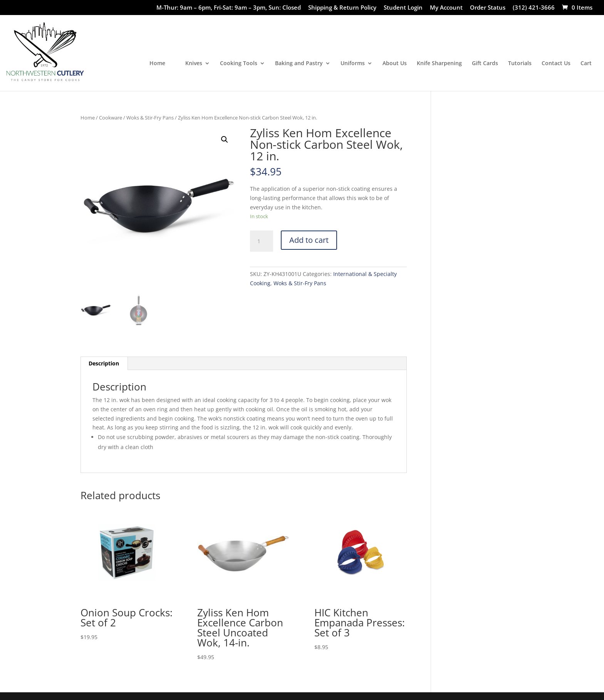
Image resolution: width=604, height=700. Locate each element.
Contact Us (556, 64)
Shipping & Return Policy (342, 8)
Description (104, 363)
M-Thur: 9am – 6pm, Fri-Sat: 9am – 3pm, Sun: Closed (229, 8)
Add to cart (309, 240)
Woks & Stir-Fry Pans (150, 118)
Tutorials (520, 64)
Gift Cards (485, 64)
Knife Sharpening (439, 64)
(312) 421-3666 (534, 8)
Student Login (403, 8)
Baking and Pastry (299, 64)
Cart (586, 64)
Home (157, 64)
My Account (446, 8)
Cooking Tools (239, 64)
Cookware (111, 118)
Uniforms (353, 64)
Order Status (488, 8)
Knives (194, 64)
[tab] (104, 363)
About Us (395, 64)
